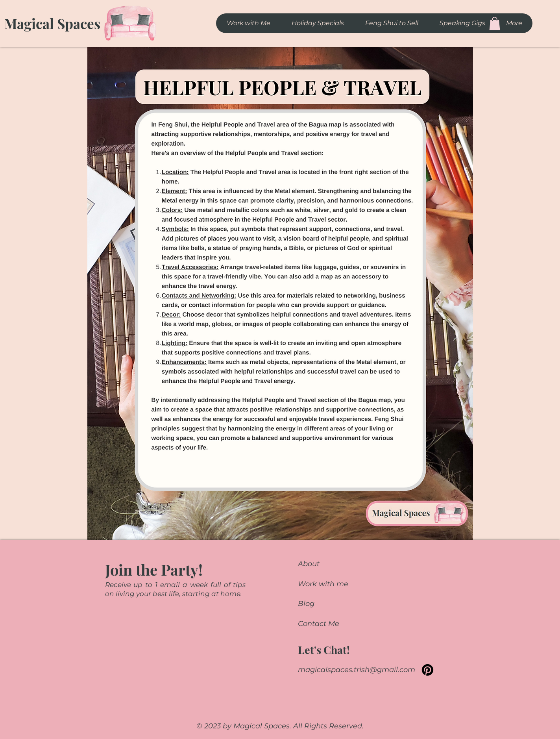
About (309, 564)
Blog (306, 604)
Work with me (323, 584)
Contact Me (319, 624)
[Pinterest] (428, 670)
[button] (495, 23)
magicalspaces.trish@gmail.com (357, 670)
